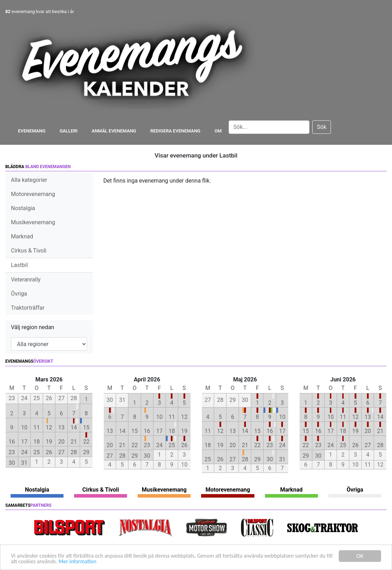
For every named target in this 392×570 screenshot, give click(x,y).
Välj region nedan (33, 327)
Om (218, 131)
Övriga (19, 294)
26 (49, 452)
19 (49, 442)
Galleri (69, 131)
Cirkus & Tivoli (29, 251)
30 (12, 463)
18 (37, 442)
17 (24, 442)
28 (74, 452)
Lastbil (19, 265)
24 (24, 452)
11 (37, 428)
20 (61, 442)
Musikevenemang (33, 222)
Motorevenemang (33, 194)
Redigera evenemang (175, 131)
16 (12, 442)
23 (12, 452)
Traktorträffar (28, 308)
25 (37, 452)
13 (61, 428)
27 (61, 452)
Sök (322, 127)
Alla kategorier (29, 180)
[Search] (269, 127)
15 (86, 428)
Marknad (22, 236)
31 (24, 463)
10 (24, 428)
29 (86, 452)
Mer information (123, 562)
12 (49, 428)
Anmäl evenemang (114, 131)
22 (86, 442)
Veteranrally (26, 280)
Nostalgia (23, 208)
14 (74, 428)
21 (74, 442)
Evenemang (32, 131)
